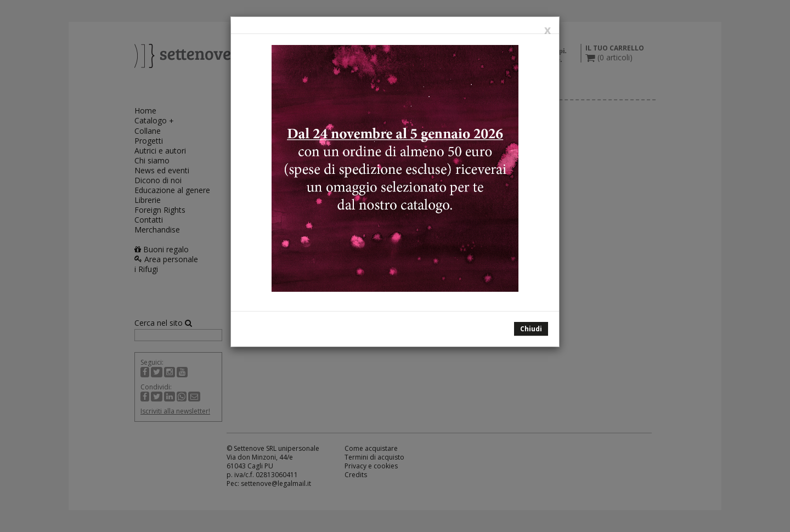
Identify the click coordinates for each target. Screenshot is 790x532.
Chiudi (531, 329)
